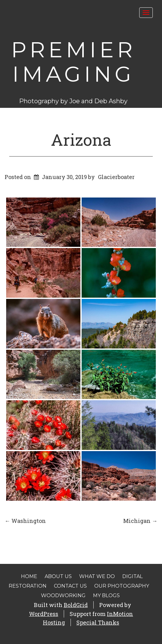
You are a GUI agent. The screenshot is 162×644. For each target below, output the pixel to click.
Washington (25, 521)
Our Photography (122, 586)
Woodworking (63, 595)
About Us (58, 576)
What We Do (97, 576)
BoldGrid (76, 605)
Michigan (140, 521)
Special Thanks (98, 622)
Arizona (81, 140)
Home (29, 576)
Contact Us (70, 586)
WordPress (44, 614)
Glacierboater (116, 177)
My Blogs (106, 595)
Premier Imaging (73, 62)
